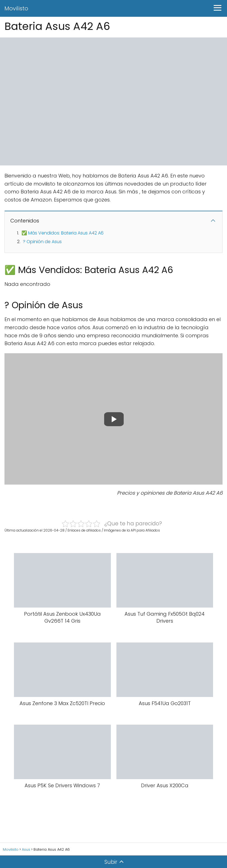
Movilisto (16, 8)
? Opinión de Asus (42, 242)
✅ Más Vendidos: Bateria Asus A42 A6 (63, 233)
